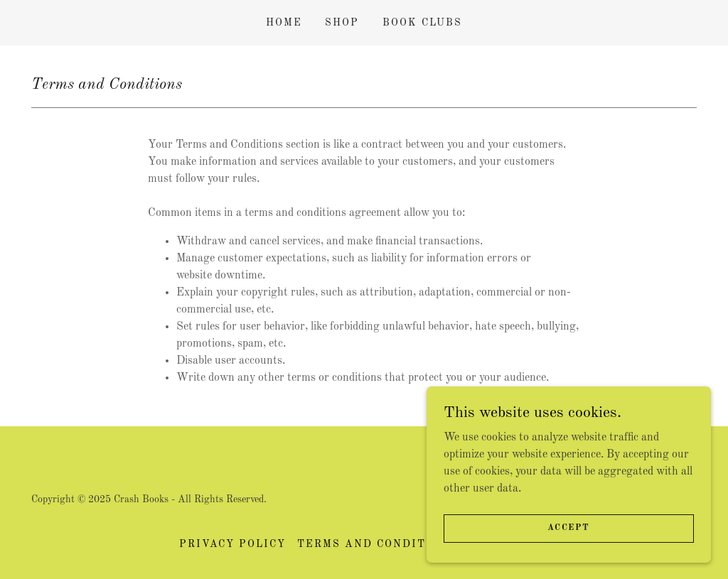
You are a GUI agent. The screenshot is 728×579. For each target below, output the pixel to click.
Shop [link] (342, 23)
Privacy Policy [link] (232, 544)
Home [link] (284, 23)
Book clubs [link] (422, 23)
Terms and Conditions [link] (377, 544)
